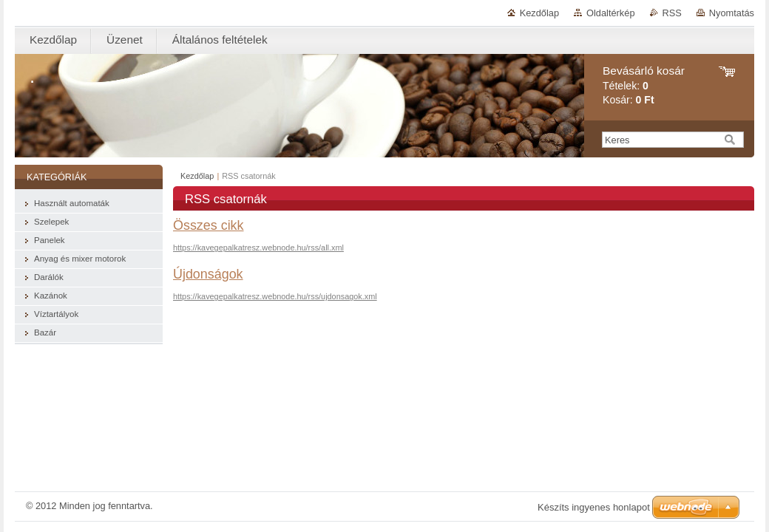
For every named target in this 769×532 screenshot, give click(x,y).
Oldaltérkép (610, 13)
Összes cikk (209, 225)
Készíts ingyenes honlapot (594, 507)
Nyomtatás (732, 13)
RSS (672, 13)
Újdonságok (208, 274)
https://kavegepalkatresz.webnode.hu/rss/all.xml (258, 248)
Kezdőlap (539, 13)
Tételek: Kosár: (644, 85)
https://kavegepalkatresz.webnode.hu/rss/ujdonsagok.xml (275, 296)
